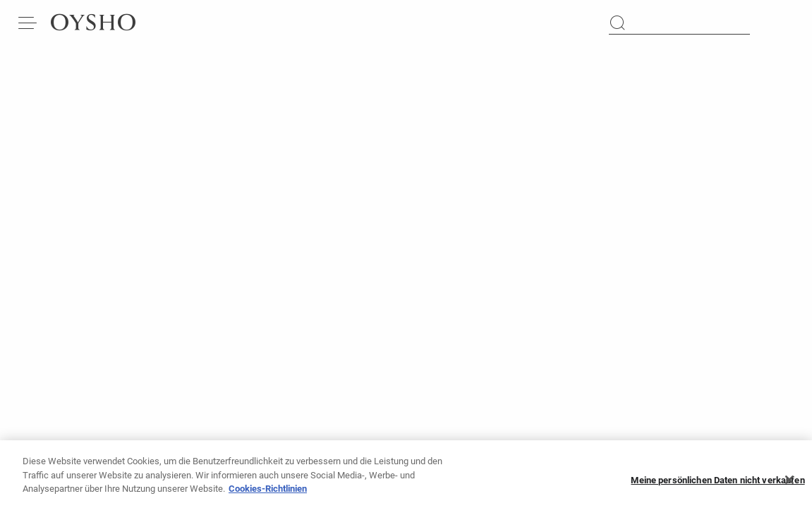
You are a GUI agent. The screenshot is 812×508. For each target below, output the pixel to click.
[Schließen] (789, 485)
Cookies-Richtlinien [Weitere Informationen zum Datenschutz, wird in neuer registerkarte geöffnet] (268, 494)
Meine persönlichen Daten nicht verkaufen (717, 486)
